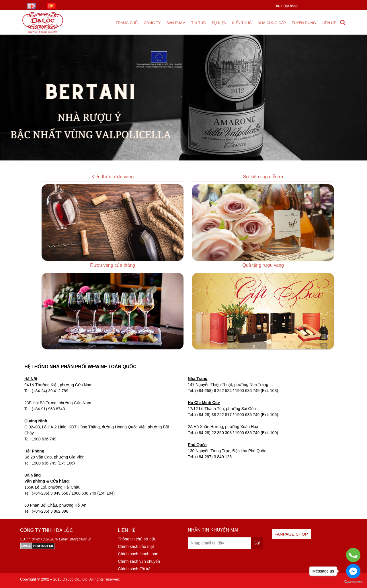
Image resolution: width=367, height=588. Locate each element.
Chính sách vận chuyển (139, 561)
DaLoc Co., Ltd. (75, 579)
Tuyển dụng (304, 23)
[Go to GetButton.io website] (353, 582)
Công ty (152, 23)
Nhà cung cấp (272, 23)
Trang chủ (127, 23)
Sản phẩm (176, 23)
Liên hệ (329, 23)
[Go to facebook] (353, 571)
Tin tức (199, 23)
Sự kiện (219, 23)
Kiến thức (242, 23)
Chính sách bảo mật (136, 546)
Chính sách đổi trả (134, 569)
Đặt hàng (291, 6)
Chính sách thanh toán (138, 554)
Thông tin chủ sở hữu (137, 539)
